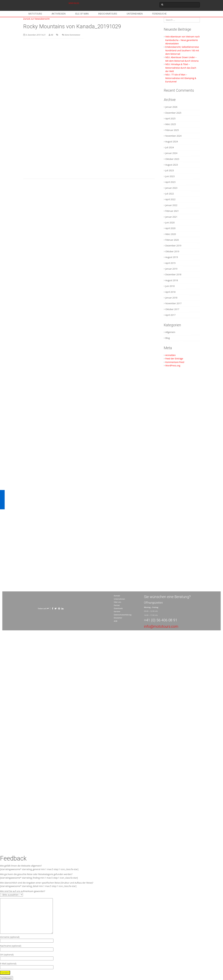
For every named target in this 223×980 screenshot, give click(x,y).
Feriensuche (159, 14)
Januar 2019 (171, 269)
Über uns (117, 602)
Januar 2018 (171, 298)
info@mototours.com (161, 626)
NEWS (71, 3)
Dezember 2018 (173, 274)
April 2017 (171, 315)
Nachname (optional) (27, 948)
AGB (116, 621)
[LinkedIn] (62, 608)
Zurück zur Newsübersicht (36, 19)
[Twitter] (56, 608)
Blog (168, 338)
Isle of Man (82, 14)
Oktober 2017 (172, 309)
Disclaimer (118, 618)
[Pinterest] (59, 608)
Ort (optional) (27, 956)
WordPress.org (173, 365)
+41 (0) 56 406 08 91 (161, 620)
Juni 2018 (170, 286)
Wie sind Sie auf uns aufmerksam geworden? (23, 893)
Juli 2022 (170, 194)
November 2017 (174, 303)
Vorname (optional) (27, 939)
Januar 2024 (171, 153)
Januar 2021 (171, 217)
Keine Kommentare (72, 35)
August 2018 (172, 280)
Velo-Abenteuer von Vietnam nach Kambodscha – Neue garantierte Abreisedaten (183, 40)
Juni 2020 (170, 223)
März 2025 (171, 124)
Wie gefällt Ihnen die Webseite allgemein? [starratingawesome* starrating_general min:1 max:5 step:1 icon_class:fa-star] (39, 867)
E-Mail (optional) (27, 965)
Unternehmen (135, 14)
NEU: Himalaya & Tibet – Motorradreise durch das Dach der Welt (181, 68)
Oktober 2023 (172, 159)
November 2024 (174, 136)
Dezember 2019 (173, 246)
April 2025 (171, 118)
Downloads (118, 608)
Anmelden (171, 355)
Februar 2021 (172, 211)
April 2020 (171, 228)
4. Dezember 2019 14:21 (36, 35)
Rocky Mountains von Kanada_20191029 (72, 27)
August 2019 (172, 257)
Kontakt (117, 596)
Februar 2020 (172, 240)
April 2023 (171, 182)
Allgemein (170, 332)
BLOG (77, 3)
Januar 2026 (171, 107)
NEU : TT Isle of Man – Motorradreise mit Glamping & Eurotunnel (181, 78)
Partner (117, 605)
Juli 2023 (170, 170)
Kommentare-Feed (175, 362)
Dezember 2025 (173, 113)
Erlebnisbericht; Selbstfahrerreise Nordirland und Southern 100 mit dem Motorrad (182, 50)
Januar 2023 (171, 188)
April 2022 (171, 199)
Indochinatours (108, 14)
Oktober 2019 (172, 251)
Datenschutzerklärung (123, 615)
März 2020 (171, 234)
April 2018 (171, 292)
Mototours (35, 14)
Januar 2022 (171, 205)
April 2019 (171, 263)
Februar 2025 (172, 130)
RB (52, 35)
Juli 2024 (170, 147)
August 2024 (172, 142)
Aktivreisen (59, 14)
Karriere (117, 611)
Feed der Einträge (174, 359)
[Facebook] (52, 608)
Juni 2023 (170, 176)
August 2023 (172, 165)
